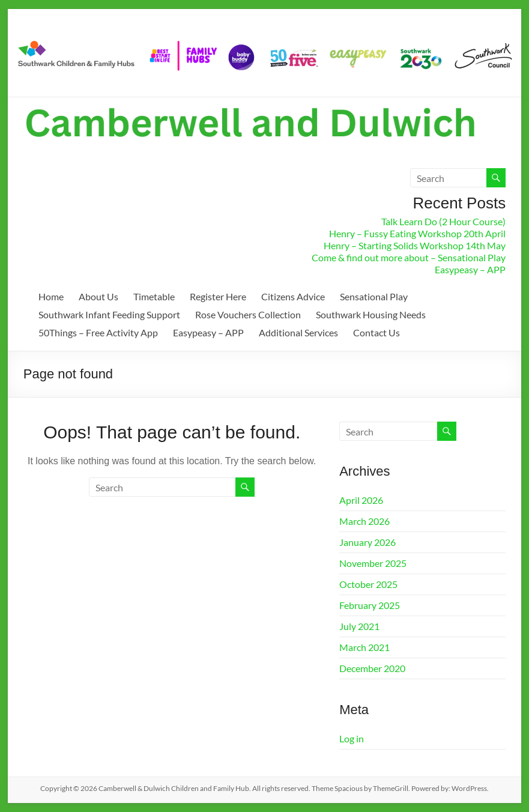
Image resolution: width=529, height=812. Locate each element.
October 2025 (368, 584)
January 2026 (367, 542)
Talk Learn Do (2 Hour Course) (443, 221)
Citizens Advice (293, 296)
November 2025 (373, 563)
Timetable (154, 296)
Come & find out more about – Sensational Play (409, 257)
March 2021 (364, 647)
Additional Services (298, 332)
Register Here (218, 296)
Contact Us (376, 332)
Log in (352, 738)
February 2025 (370, 605)
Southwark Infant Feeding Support (109, 314)
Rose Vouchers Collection (248, 314)
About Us (98, 296)
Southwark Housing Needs (371, 314)
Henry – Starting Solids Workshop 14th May (415, 245)
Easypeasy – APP (470, 269)
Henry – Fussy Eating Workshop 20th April (417, 233)
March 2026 (364, 521)
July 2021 (359, 626)
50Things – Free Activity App (98, 332)
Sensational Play (374, 296)
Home (51, 296)
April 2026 (361, 500)
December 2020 (372, 668)
